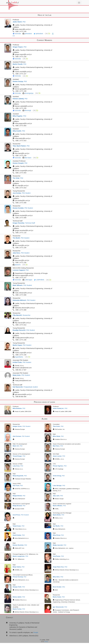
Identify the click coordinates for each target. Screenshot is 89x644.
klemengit (28, 110)
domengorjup (29, 93)
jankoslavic (28, 34)
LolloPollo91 (40, 280)
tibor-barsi (28, 158)
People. (36, 632)
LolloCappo (28, 280)
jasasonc (18, 265)
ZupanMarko (19, 357)
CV (14, 36)
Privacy (46, 642)
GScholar (18, 34)
